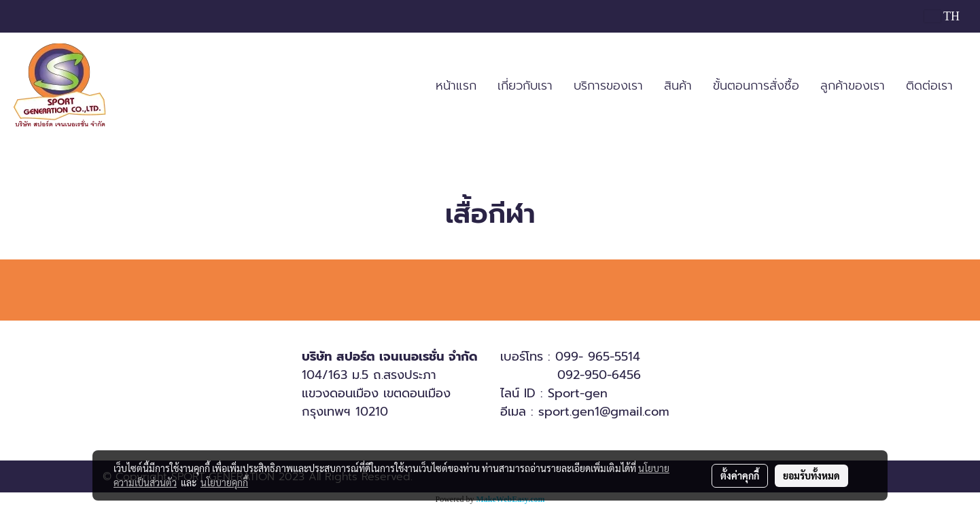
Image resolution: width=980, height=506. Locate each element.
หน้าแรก (456, 86)
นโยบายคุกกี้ (224, 482)
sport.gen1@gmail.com (604, 412)
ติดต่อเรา (929, 86)
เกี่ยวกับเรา (525, 86)
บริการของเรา (608, 86)
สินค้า (678, 86)
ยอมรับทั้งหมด (811, 475)
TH (942, 16)
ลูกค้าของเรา (853, 86)
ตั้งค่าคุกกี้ (740, 475)
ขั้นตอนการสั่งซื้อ (756, 86)
